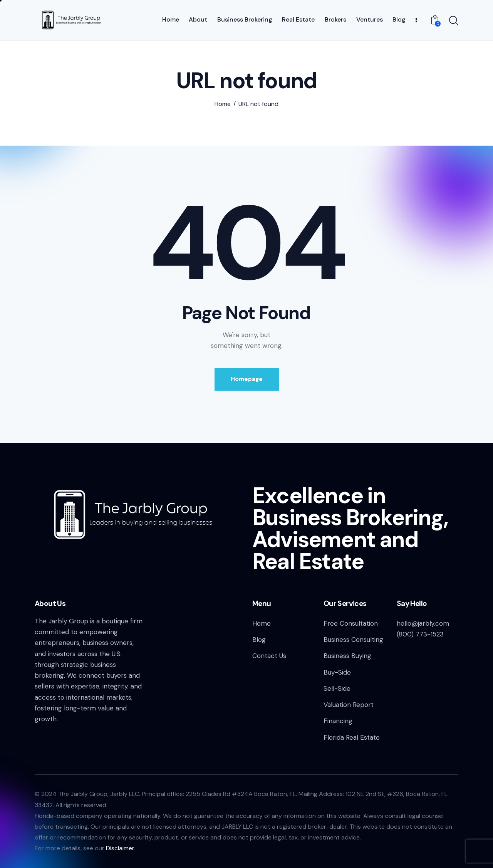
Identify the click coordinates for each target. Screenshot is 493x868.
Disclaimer (120, 848)
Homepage (247, 379)
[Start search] (454, 21)
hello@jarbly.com (423, 623)
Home (223, 104)
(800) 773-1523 (420, 634)
